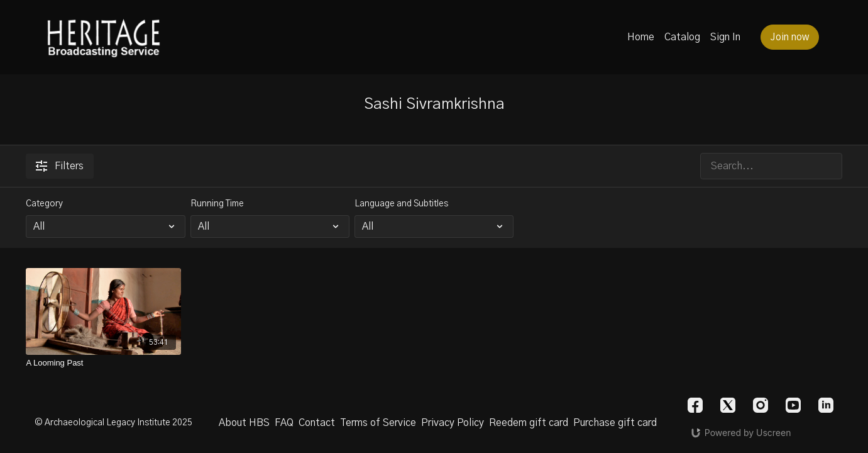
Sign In (725, 37)
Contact (317, 423)
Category (44, 204)
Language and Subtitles (401, 204)
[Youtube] (793, 405)
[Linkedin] (826, 405)
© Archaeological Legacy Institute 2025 (113, 423)
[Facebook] (695, 405)
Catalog (682, 37)
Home (641, 37)
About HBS (244, 423)
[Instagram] (761, 405)
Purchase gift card (615, 423)
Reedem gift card (529, 423)
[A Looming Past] (103, 363)
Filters (60, 166)
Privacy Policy (453, 423)
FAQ (284, 423)
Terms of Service (378, 423)
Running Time (217, 204)
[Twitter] (728, 405)
